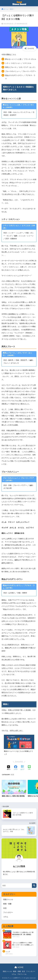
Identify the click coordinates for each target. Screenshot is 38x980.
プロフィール (22, 974)
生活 (12, 775)
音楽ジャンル (8, 899)
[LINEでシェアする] (29, 768)
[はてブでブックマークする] (22, 768)
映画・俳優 (7, 904)
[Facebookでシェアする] (16, 768)
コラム (6, 917)
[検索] (34, 886)
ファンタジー (8, 912)
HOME (19, 967)
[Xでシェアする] (9, 768)
